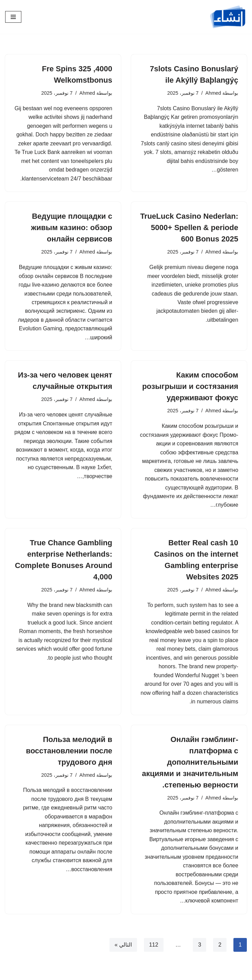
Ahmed (213, 93)
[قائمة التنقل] (13, 17)
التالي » (123, 947)
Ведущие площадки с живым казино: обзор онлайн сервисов (72, 228)
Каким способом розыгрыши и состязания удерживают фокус (190, 387)
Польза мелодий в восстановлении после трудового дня (69, 752)
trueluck (37, 624)
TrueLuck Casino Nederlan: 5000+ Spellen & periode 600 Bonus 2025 (189, 228)
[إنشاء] (228, 17)
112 (154, 947)
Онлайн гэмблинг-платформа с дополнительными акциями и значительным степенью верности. (190, 764)
